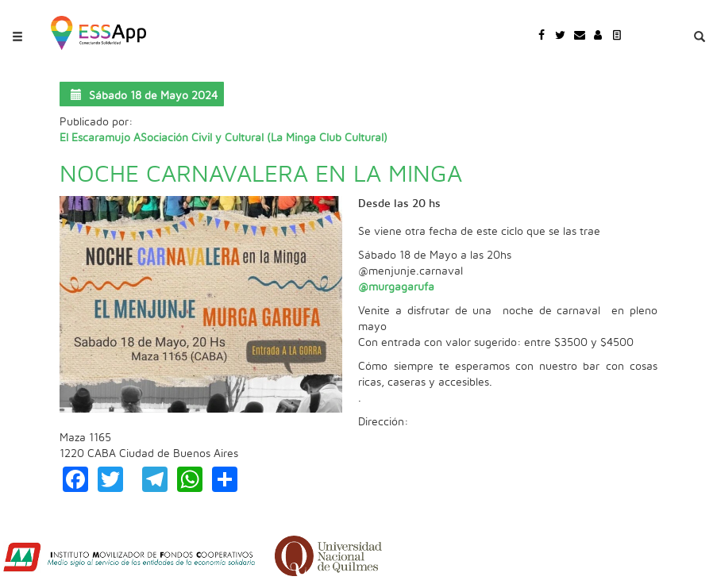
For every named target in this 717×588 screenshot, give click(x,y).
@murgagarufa (396, 287)
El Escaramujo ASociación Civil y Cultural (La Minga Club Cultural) (224, 138)
